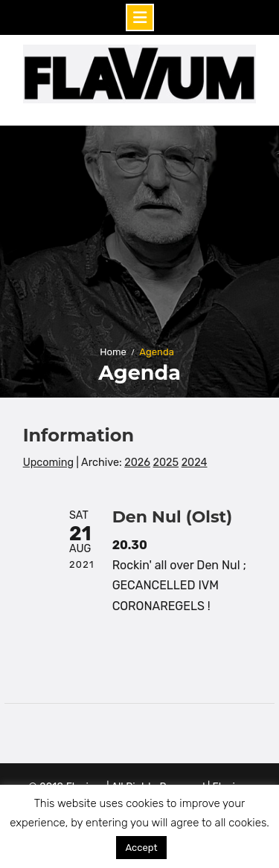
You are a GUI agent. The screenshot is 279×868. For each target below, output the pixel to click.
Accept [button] (141, 848)
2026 (137, 463)
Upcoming (48, 463)
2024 (195, 463)
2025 (166, 463)
